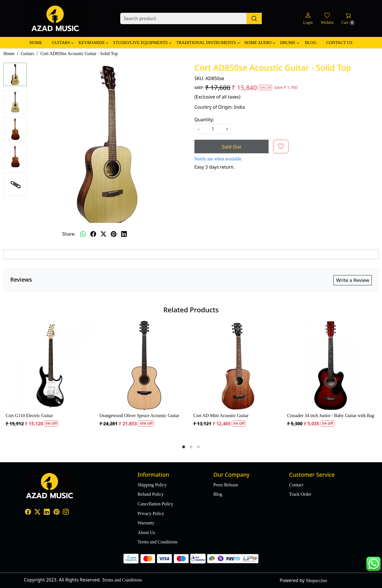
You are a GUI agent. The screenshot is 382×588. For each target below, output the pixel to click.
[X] (37, 512)
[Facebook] (28, 512)
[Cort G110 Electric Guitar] (50, 365)
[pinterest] (114, 234)
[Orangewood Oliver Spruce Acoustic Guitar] (144, 365)
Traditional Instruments (208, 43)
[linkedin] (124, 234)
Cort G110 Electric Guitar (29, 416)
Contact (296, 485)
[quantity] (213, 129)
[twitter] (103, 234)
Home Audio (260, 43)
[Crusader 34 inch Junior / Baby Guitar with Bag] (332, 365)
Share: (69, 234)
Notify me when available (218, 159)
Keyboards (93, 43)
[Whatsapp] (83, 234)
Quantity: (204, 120)
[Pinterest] (56, 512)
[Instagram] (66, 512)
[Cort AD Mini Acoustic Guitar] (238, 365)
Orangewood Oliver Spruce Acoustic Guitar (139, 416)
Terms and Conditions (158, 542)
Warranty (146, 523)
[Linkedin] (47, 512)
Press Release (226, 485)
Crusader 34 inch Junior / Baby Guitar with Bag (331, 416)
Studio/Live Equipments (142, 43)
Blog (311, 43)
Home (36, 43)
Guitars (63, 43)
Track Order (300, 494)
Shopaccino (316, 580)
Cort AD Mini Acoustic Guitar (221, 416)
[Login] (308, 19)
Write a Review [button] (353, 280)
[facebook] (93, 234)
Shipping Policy (152, 485)
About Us (146, 532)
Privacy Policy (151, 513)
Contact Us (339, 43)
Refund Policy (151, 494)
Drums (289, 43)
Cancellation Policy (155, 504)
